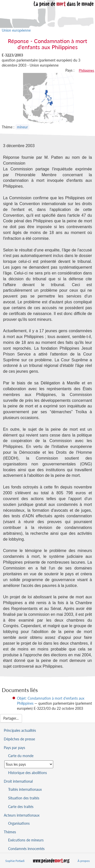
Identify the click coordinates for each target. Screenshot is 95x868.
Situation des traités (24, 798)
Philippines (87, 70)
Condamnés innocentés (26, 849)
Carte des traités (21, 807)
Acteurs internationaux (22, 815)
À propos (84, 861)
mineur (22, 127)
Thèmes (10, 832)
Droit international (18, 781)
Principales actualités (20, 730)
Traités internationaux (25, 789)
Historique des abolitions (27, 773)
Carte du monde (21, 756)
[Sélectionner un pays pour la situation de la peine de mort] (29, 764)
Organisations (19, 823)
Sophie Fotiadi (15, 861)
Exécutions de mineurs (26, 840)
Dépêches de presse (19, 739)
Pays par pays (14, 748)
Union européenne (16, 30)
